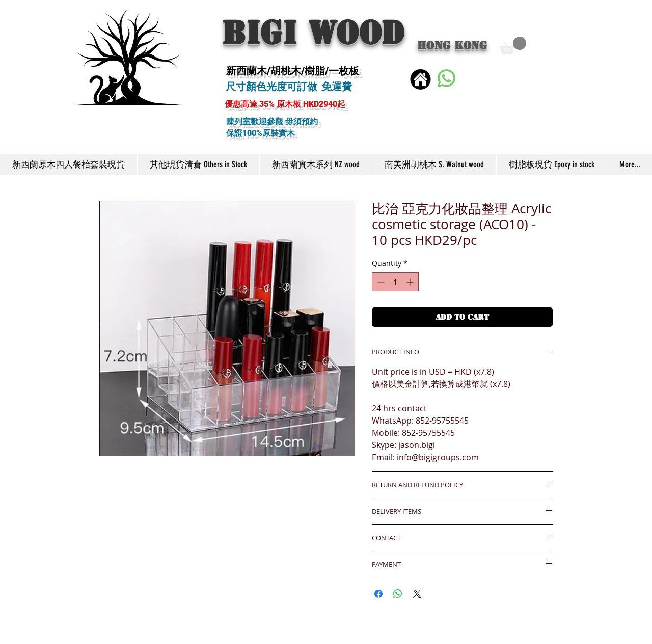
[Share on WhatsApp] (398, 594)
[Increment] (411, 282)
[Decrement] (380, 282)
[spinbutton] (395, 282)
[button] (513, 46)
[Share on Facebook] (378, 594)
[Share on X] (417, 594)
